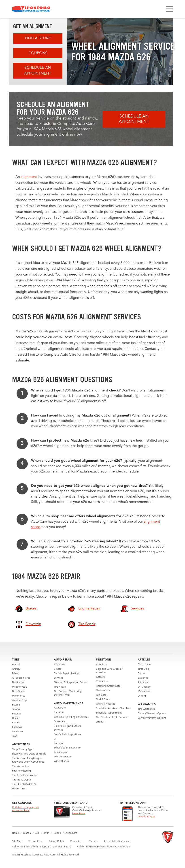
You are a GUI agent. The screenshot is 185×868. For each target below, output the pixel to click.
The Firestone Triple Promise (112, 717)
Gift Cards (102, 695)
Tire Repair (60, 687)
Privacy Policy (56, 841)
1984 (47, 833)
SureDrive (17, 732)
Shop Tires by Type (23, 749)
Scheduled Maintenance (67, 748)
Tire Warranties (21, 766)
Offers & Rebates (105, 704)
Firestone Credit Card (108, 686)
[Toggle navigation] (170, 9)
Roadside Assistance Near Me (113, 709)
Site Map (17, 841)
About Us (101, 665)
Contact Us (102, 682)
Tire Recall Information (25, 775)
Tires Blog (144, 669)
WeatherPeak (19, 687)
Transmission (61, 752)
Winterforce (19, 696)
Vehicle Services (63, 757)
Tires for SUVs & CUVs (25, 784)
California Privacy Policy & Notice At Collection (104, 847)
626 (37, 833)
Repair (57, 833)
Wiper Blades (61, 761)
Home (15, 833)
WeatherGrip (19, 700)
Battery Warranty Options (152, 714)
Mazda (27, 833)
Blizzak (16, 674)
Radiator (59, 743)
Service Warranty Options (152, 718)
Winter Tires (19, 789)
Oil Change (144, 687)
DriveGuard (19, 692)
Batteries (59, 713)
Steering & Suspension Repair (71, 683)
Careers (100, 677)
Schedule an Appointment (38, 71)
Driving (142, 696)
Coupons (38, 53)
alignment (29, 177)
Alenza (16, 665)
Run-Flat (17, 723)
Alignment (60, 665)
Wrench (100, 722)
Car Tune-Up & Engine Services (71, 717)
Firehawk (17, 727)
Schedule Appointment (109, 713)
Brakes (58, 669)
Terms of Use (36, 841)
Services (58, 678)
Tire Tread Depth (21, 780)
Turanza (16, 709)
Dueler (16, 718)
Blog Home (144, 665)
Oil (56, 739)
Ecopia (16, 705)
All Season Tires (21, 678)
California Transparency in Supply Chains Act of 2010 (41, 847)
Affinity (16, 669)
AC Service (60, 708)
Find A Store (38, 38)
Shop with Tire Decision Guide (29, 754)
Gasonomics (103, 691)
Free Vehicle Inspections (67, 734)
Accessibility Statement (117, 841)
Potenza (17, 714)
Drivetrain (59, 722)
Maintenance (145, 692)
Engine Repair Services (67, 674)
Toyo (15, 736)
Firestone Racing (21, 771)
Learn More (79, 814)
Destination (19, 683)
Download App (146, 817)
